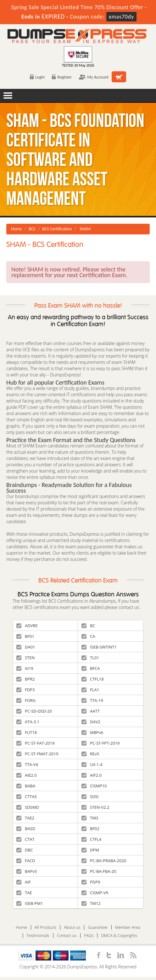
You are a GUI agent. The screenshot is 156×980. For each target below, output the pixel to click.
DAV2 (91, 722)
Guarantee (97, 927)
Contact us (67, 936)
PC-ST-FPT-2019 (100, 743)
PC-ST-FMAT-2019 (37, 754)
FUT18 (27, 732)
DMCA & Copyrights (119, 936)
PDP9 (91, 882)
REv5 (90, 754)
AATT (91, 711)
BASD (26, 829)
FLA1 (90, 690)
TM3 (90, 818)
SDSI (90, 797)
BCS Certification (57, 229)
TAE (24, 893)
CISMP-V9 (95, 893)
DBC (25, 850)
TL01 (90, 658)
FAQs (89, 936)
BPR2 (26, 679)
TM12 (91, 903)
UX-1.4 (92, 764)
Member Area (128, 927)
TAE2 (25, 818)
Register (62, 77)
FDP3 (25, 690)
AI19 (25, 668)
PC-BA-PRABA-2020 (104, 861)
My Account (94, 77)
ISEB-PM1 (30, 903)
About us (72, 927)
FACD (26, 861)
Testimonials (38, 936)
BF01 (25, 636)
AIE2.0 (26, 775)
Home (16, 229)
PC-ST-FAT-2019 (36, 743)
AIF (24, 882)
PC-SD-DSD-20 (34, 711)
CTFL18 (93, 679)
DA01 (26, 647)
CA (88, 636)
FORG (26, 700)
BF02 (90, 829)
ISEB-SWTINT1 (99, 647)
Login (37, 77)
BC (88, 626)
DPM (90, 850)
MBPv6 (92, 732)
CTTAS (27, 797)
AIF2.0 (92, 775)
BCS (32, 229)
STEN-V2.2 (95, 807)
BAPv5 (27, 871)
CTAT (25, 839)
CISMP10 (94, 786)
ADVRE (27, 626)
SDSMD (28, 807)
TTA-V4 (27, 764)
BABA (26, 786)
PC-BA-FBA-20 (99, 871)
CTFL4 (91, 839)
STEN (25, 658)
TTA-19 (92, 700)
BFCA (91, 668)
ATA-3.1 (28, 722)
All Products (45, 927)
